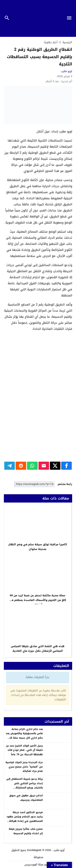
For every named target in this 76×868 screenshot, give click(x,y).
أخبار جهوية (51, 42)
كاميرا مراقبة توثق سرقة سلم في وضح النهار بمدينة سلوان (38, 547)
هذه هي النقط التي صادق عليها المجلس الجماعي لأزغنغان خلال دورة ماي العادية (38, 649)
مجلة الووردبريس (34, 864)
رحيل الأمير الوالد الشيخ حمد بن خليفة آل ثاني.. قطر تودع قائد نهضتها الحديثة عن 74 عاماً (24, 750)
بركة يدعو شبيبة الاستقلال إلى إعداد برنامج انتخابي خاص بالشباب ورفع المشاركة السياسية (25, 785)
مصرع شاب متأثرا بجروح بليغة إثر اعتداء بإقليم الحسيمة (26, 831)
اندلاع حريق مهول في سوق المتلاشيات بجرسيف (26, 798)
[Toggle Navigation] (71, 18)
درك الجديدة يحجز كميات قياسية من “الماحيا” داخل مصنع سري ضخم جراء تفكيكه (24, 767)
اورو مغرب (66, 71)
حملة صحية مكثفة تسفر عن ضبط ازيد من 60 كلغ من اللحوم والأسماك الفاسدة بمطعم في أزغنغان (38, 600)
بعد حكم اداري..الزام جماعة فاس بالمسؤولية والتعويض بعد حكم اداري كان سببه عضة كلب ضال (24, 736)
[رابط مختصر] (34, 484)
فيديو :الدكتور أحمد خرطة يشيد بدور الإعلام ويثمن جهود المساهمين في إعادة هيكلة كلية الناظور (25, 819)
